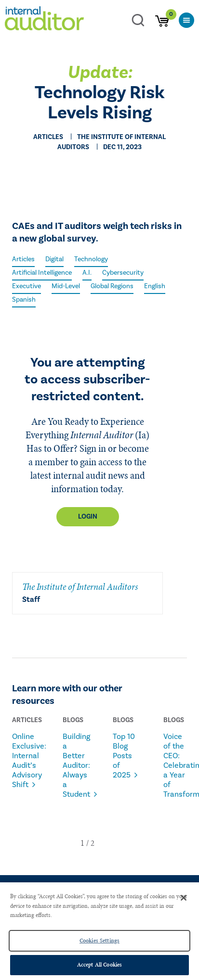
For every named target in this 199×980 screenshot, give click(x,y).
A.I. (87, 273)
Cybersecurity (123, 273)
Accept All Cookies (99, 965)
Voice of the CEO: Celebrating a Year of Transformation (177, 765)
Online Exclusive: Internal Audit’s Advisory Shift (25, 761)
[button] (82, 843)
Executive (27, 286)
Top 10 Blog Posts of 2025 (124, 756)
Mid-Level (66, 286)
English (155, 286)
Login (88, 517)
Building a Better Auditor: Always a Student (76, 765)
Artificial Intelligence (42, 273)
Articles (23, 259)
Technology (91, 259)
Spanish (24, 300)
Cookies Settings (99, 941)
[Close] (184, 898)
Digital (54, 259)
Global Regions (112, 286)
